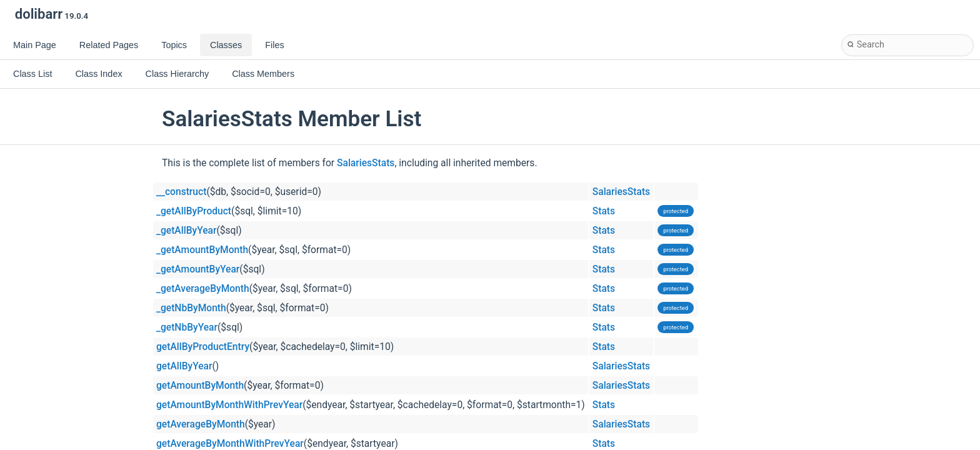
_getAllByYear (186, 231)
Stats (604, 211)
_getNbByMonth (191, 308)
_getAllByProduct (194, 211)
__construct (181, 192)
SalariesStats (366, 163)
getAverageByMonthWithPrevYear (230, 444)
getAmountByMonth (200, 386)
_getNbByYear (187, 327)
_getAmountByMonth (202, 250)
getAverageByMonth (201, 424)
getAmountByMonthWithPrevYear (229, 405)
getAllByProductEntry (203, 347)
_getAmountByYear (198, 269)
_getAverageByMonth (203, 289)
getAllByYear (184, 366)
